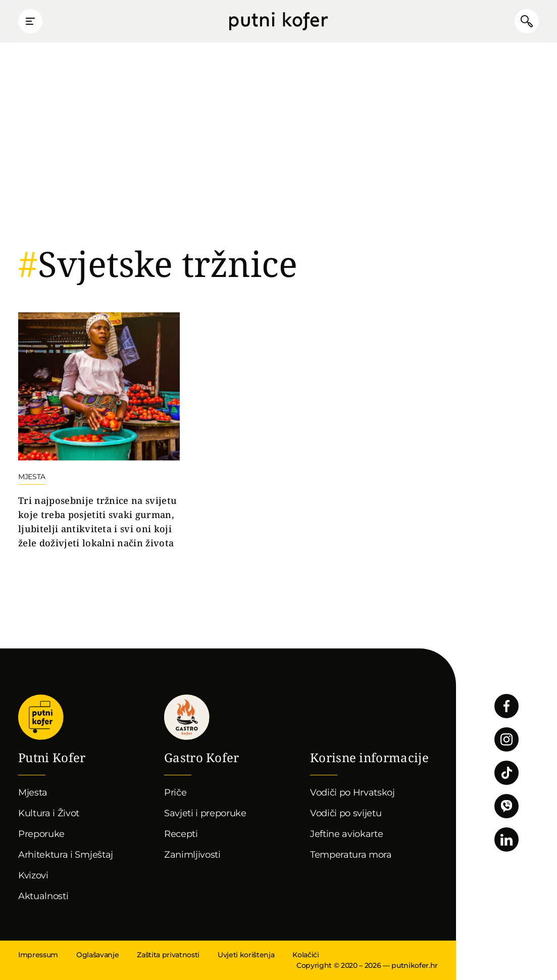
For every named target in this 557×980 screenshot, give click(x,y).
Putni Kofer (278, 21)
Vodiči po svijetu (346, 813)
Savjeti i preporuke (205, 813)
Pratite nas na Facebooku (507, 706)
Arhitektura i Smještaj (66, 855)
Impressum (38, 955)
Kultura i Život (49, 813)
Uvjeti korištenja (246, 955)
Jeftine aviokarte (347, 834)
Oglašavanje (97, 955)
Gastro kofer (187, 717)
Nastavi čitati (99, 431)
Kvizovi (33, 875)
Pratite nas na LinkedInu (507, 839)
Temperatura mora (351, 855)
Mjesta (33, 792)
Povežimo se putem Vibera (507, 806)
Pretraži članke (527, 21)
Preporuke (41, 834)
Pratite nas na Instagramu (507, 739)
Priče (175, 792)
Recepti (181, 834)
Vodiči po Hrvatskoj (352, 792)
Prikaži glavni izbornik (30, 21)
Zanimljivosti (192, 855)
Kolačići (306, 955)
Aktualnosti (43, 896)
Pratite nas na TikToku (507, 773)
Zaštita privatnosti (168, 955)
